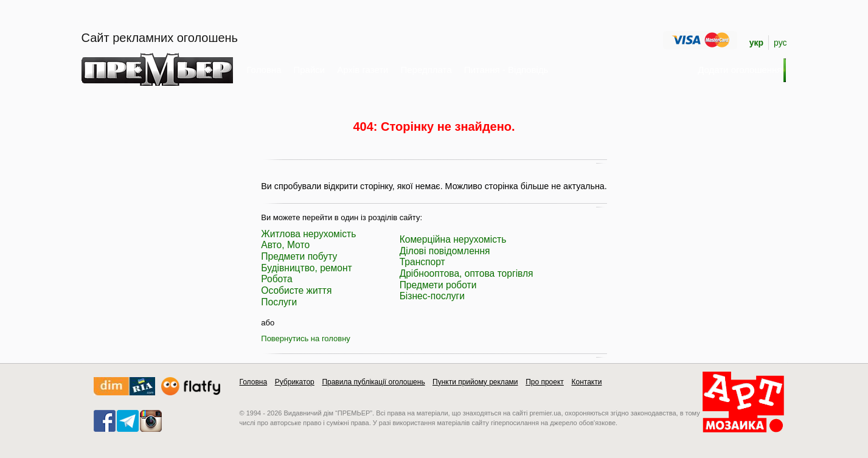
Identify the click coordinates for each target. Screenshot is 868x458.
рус (780, 43)
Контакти (586, 382)
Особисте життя (296, 290)
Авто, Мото (285, 245)
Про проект (545, 382)
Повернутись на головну (306, 338)
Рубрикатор (295, 382)
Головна (264, 70)
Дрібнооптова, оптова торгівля (467, 273)
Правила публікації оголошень (373, 382)
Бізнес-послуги (432, 296)
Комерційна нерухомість (453, 239)
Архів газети (363, 70)
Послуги (279, 302)
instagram (151, 421)
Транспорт (422, 262)
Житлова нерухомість (308, 234)
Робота (276, 279)
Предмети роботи (438, 285)
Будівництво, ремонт (306, 268)
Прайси (310, 70)
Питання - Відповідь (506, 70)
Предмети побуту (299, 256)
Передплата (426, 70)
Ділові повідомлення (445, 251)
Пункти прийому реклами (475, 382)
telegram (128, 421)
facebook (105, 421)
